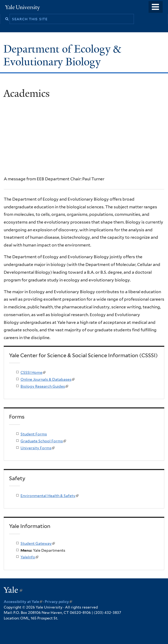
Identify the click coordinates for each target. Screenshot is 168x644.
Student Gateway (38, 543)
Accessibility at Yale (23, 602)
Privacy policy (58, 602)
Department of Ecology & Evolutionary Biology (62, 55)
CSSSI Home (33, 372)
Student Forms (34, 434)
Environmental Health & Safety (50, 496)
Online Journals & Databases (48, 379)
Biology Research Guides (44, 386)
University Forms (38, 448)
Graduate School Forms (43, 441)
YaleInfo (29, 557)
